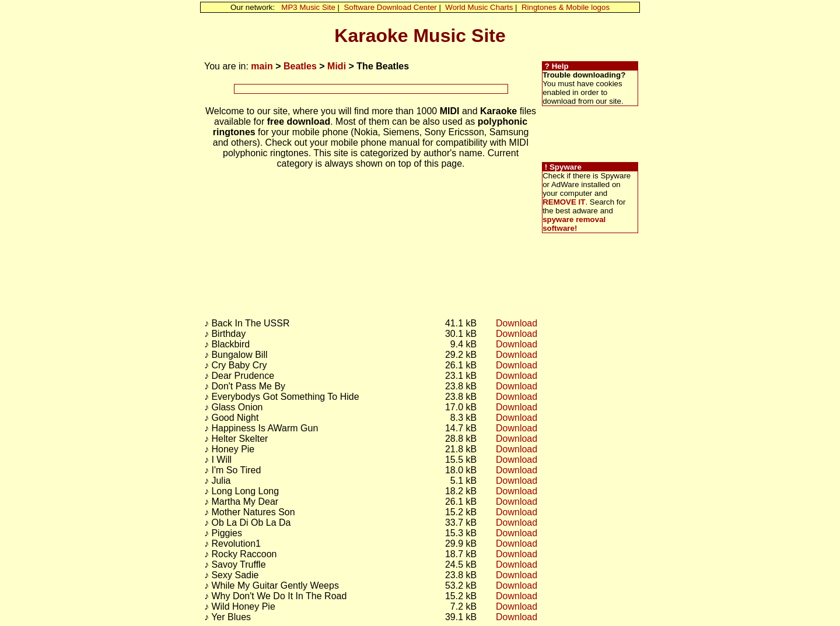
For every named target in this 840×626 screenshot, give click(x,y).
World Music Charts (479, 7)
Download (517, 323)
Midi (337, 66)
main (262, 66)
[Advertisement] (371, 89)
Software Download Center (390, 7)
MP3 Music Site (308, 7)
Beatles (300, 66)
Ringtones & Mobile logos (566, 7)
